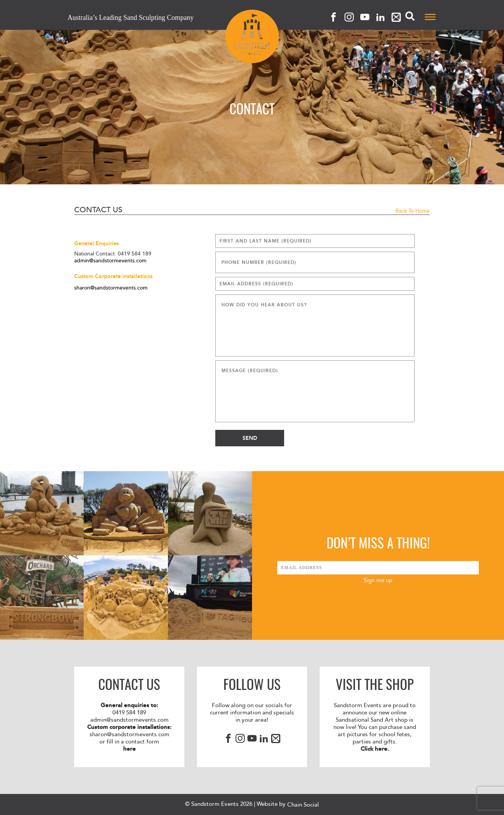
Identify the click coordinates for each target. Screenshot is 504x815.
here (129, 749)
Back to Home (413, 211)
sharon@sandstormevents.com (111, 288)
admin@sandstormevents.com (110, 261)
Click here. (375, 749)
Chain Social (303, 805)
